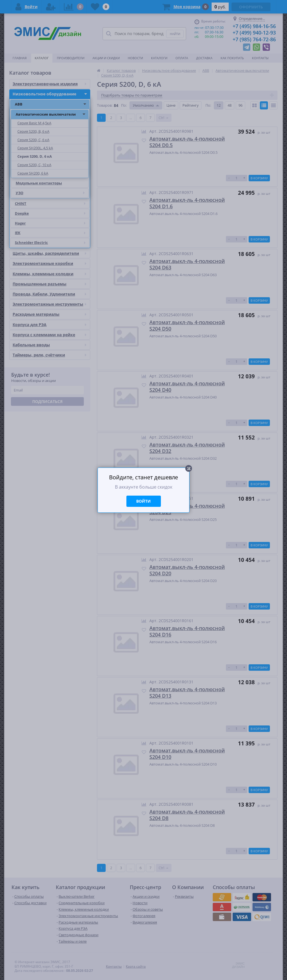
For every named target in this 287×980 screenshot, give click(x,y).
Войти (143, 501)
